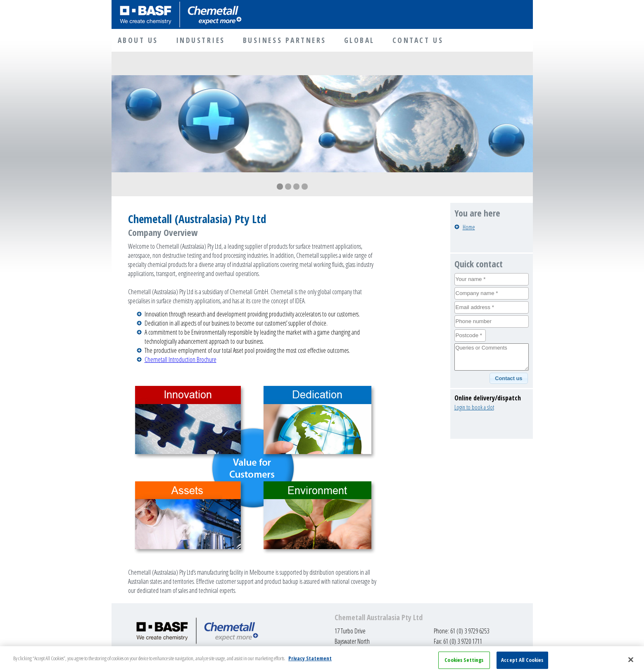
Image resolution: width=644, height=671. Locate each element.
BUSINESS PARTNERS (285, 40)
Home (469, 227)
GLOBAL (359, 40)
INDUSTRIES (201, 40)
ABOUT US (138, 40)
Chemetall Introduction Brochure (181, 359)
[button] (509, 378)
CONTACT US (418, 40)
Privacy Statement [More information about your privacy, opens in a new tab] (310, 661)
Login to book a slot (474, 407)
